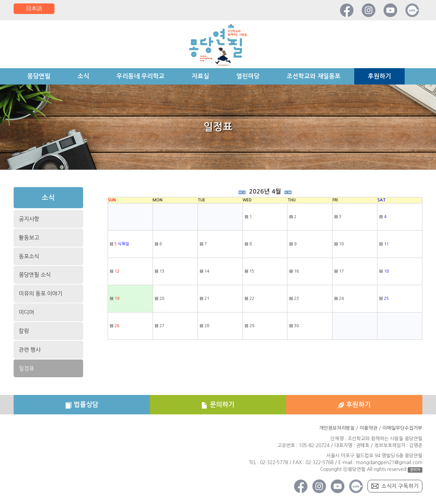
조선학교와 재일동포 (314, 76)
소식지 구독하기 (400, 487)
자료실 (200, 76)
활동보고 (29, 238)
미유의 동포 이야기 (41, 293)
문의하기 (218, 405)
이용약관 (369, 429)
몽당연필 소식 (35, 275)
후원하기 (379, 76)
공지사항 (29, 219)
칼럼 (24, 331)
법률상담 (82, 405)
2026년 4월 (265, 192)
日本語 (34, 9)
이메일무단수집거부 (402, 429)
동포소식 (29, 256)
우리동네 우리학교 (141, 76)
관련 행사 (30, 350)
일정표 (26, 368)
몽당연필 (39, 76)
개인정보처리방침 (337, 429)
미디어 (26, 312)
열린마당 (248, 76)
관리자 (415, 470)
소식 (83, 76)
